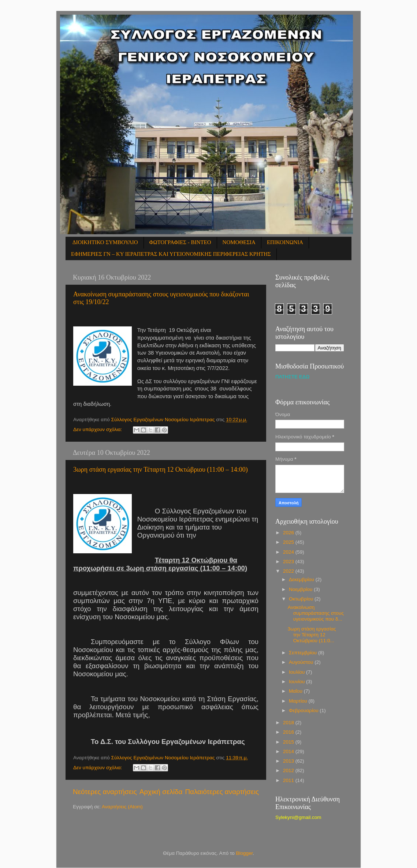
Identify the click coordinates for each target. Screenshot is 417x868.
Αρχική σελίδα (161, 792)
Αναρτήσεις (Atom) (122, 807)
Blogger (245, 853)
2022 (289, 571)
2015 (289, 742)
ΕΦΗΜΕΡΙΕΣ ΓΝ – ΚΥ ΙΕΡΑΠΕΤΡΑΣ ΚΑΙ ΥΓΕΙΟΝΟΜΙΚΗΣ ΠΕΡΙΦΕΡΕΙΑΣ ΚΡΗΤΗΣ (171, 254)
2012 (289, 770)
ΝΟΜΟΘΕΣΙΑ (239, 242)
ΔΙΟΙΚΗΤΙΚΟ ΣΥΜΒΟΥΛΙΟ (105, 242)
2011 (289, 780)
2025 (289, 542)
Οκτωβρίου (302, 599)
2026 (289, 533)
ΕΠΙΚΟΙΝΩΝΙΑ (285, 242)
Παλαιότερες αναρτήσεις (222, 792)
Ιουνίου (297, 682)
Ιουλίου (297, 672)
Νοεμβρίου (301, 589)
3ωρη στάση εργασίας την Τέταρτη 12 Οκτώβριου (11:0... (312, 635)
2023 (289, 562)
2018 (289, 723)
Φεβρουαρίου (304, 710)
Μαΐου (296, 691)
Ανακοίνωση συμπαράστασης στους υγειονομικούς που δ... (316, 613)
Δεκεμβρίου (302, 579)
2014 (289, 751)
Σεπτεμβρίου (304, 653)
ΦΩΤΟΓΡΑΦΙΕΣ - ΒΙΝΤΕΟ (180, 242)
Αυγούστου (302, 662)
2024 (289, 552)
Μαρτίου (299, 701)
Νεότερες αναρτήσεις (105, 792)
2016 (289, 732)
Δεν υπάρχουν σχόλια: (98, 429)
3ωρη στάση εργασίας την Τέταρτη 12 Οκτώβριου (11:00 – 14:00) (161, 469)
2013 (289, 761)
